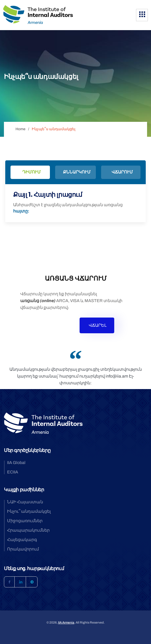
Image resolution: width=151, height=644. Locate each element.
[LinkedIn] (21, 582)
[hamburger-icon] (142, 15)
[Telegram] (32, 582)
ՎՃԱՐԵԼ (98, 325)
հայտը (20, 211)
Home (20, 129)
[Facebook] (9, 582)
